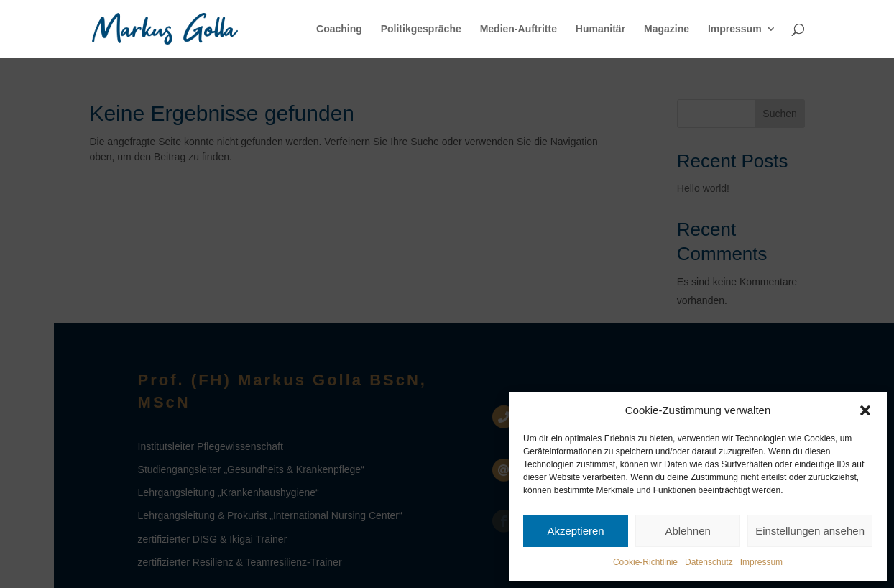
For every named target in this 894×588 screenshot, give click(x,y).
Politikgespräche (421, 29)
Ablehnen (687, 531)
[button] (865, 410)
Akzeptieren (575, 531)
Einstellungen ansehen (810, 531)
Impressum (761, 562)
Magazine (667, 29)
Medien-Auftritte (519, 29)
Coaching (339, 29)
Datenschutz (709, 562)
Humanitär (600, 29)
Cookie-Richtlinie (645, 562)
